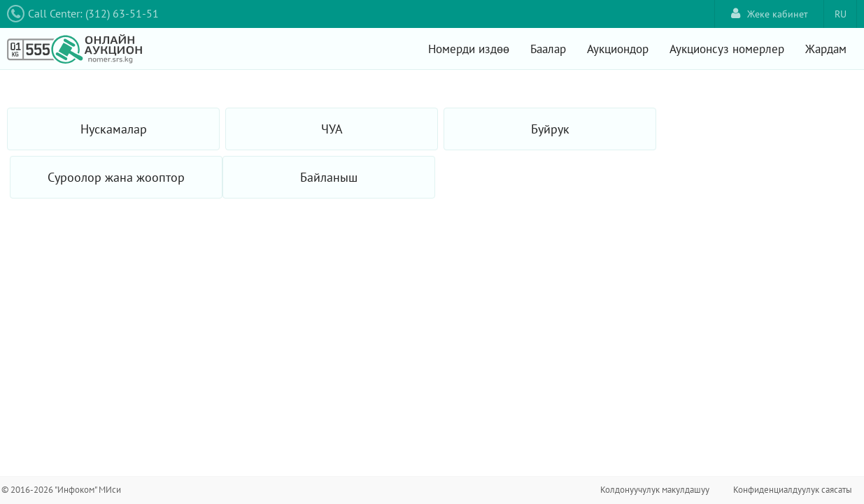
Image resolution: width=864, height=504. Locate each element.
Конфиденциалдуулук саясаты (793, 490)
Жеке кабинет (770, 14)
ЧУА (332, 129)
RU (841, 14)
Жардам (826, 49)
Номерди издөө (469, 49)
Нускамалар (114, 129)
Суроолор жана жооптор (116, 177)
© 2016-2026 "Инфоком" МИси (61, 490)
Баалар (548, 49)
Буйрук (550, 129)
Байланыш (329, 177)
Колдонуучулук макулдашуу (655, 490)
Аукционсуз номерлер (727, 49)
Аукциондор (618, 49)
